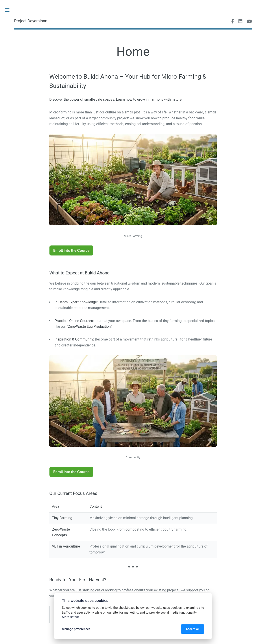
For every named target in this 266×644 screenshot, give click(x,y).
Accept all (193, 629)
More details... (72, 617)
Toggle (9, 10)
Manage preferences (76, 629)
